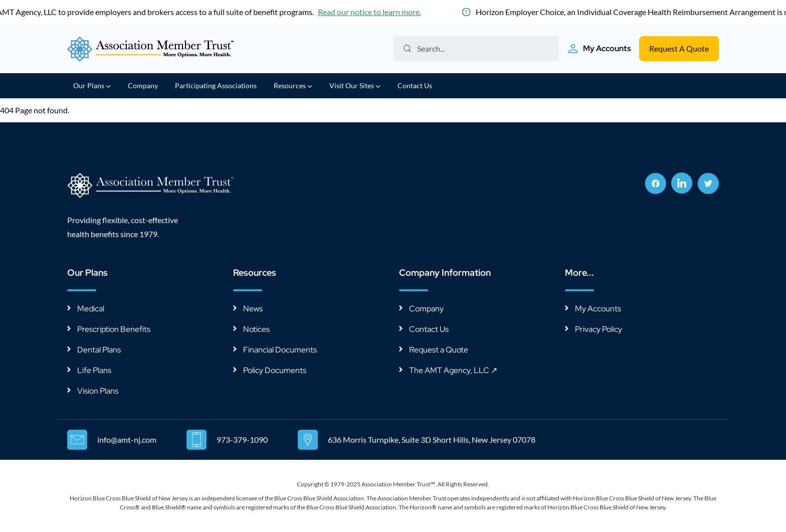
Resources (293, 85)
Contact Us (415, 85)
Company (143, 85)
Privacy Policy (599, 329)
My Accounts (598, 309)
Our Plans (92, 85)
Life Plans (94, 370)
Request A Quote (679, 48)
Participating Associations (216, 85)
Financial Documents (280, 350)
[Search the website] (480, 49)
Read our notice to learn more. (380, 12)
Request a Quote (439, 350)
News (253, 309)
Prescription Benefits (114, 329)
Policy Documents (275, 370)
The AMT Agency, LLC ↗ (453, 370)
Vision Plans (98, 391)
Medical (91, 309)
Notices (256, 329)
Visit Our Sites (355, 85)
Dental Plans (99, 350)
